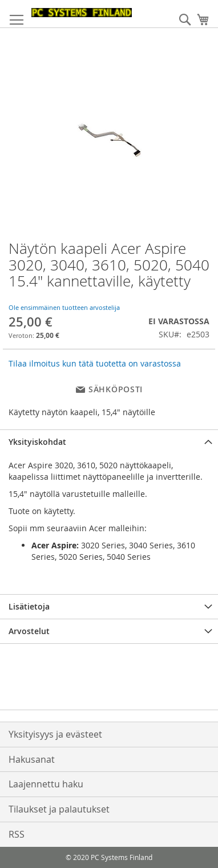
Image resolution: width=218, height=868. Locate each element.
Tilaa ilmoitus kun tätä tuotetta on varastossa (95, 363)
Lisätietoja (29, 606)
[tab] (109, 442)
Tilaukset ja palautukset (59, 809)
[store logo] (82, 13)
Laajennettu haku (46, 784)
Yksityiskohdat (37, 442)
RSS (17, 834)
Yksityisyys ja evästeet (55, 734)
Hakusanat (32, 759)
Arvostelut (29, 631)
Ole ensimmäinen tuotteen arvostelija (64, 307)
